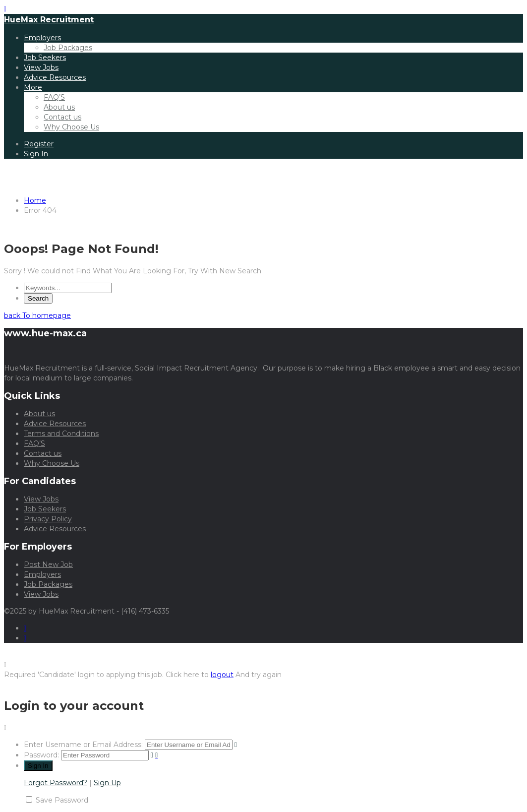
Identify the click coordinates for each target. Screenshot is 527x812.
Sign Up (107, 783)
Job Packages (68, 48)
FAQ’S (54, 97)
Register (39, 144)
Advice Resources (55, 77)
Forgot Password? (56, 783)
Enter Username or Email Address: (83, 745)
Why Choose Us (71, 127)
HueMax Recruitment (49, 20)
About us (59, 107)
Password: (41, 755)
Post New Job (48, 564)
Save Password (62, 800)
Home (35, 200)
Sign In (36, 154)
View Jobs (41, 67)
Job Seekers (45, 58)
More (33, 87)
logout (222, 675)
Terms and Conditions (61, 434)
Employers (42, 38)
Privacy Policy (48, 519)
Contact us (62, 117)
